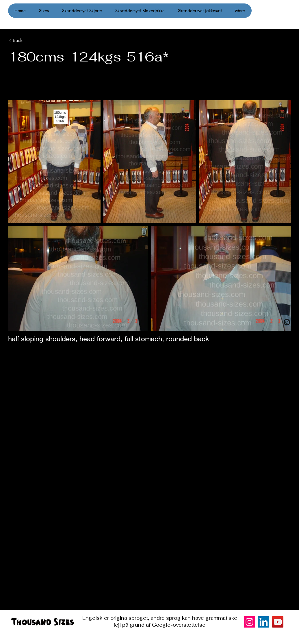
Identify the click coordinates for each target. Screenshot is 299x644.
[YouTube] (278, 622)
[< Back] (38, 40)
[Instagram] (287, 322)
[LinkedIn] (264, 622)
